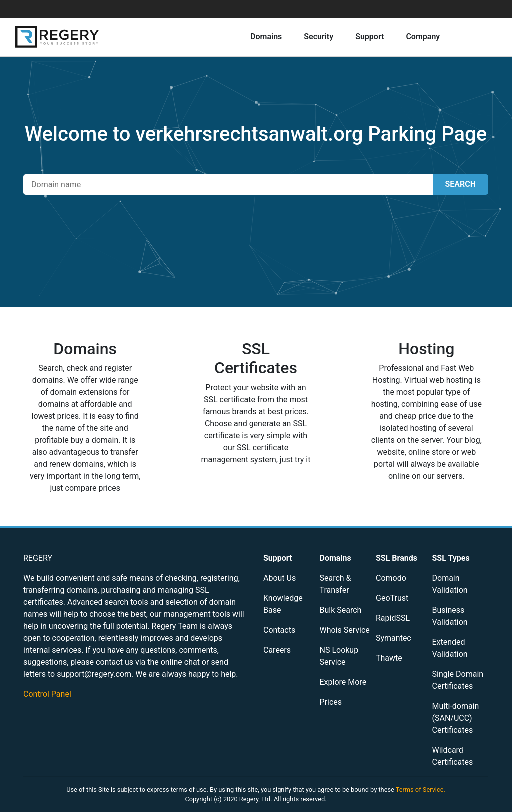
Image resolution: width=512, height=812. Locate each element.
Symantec (394, 638)
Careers (277, 650)
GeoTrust (392, 598)
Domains (266, 37)
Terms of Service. (421, 789)
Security (319, 37)
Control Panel (47, 694)
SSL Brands (397, 558)
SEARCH (461, 184)
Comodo (391, 578)
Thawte (389, 658)
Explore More (343, 682)
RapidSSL (393, 618)
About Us (280, 578)
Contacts (279, 630)
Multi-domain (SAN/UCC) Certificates (456, 718)
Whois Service (345, 630)
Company (423, 37)
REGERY (38, 558)
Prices (331, 702)
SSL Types (451, 558)
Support (370, 37)
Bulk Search (341, 610)
